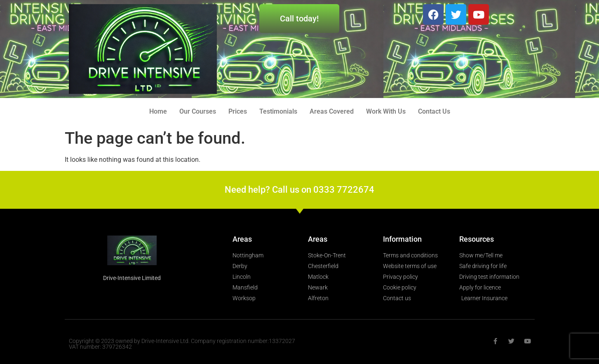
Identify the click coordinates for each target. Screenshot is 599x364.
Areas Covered (332, 111)
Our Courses (198, 111)
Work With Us (386, 111)
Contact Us (434, 111)
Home (158, 111)
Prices (238, 111)
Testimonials (278, 111)
